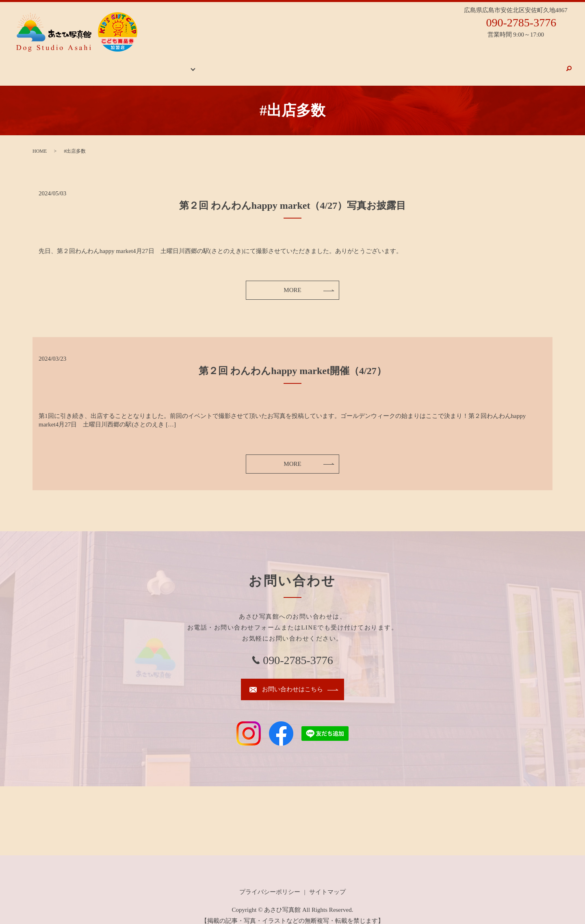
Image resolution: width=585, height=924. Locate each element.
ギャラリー (202, 64)
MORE (292, 282)
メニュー (503, 64)
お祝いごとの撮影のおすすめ (313, 64)
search (569, 65)
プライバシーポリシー (270, 883)
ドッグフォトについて (453, 64)
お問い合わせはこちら (292, 681)
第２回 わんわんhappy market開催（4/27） (292, 363)
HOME (170, 64)
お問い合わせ (541, 64)
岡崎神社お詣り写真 (388, 64)
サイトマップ (327, 883)
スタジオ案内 (248, 64)
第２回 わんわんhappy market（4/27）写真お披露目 (292, 197)
